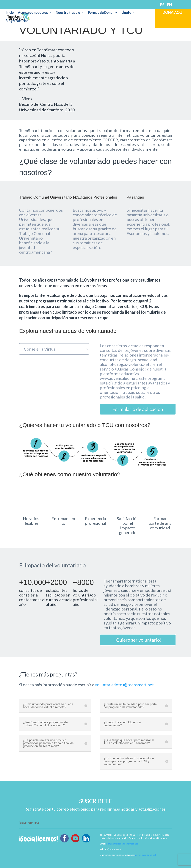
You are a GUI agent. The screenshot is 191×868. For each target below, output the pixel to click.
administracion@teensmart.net (122, 844)
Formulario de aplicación (138, 409)
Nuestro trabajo (68, 13)
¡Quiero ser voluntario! (138, 640)
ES (162, 5)
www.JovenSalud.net (145, 855)
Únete (126, 13)
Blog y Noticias (17, 21)
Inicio (10, 13)
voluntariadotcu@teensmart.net (124, 685)
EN (170, 5)
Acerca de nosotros (33, 13)
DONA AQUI (173, 12)
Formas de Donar (101, 13)
